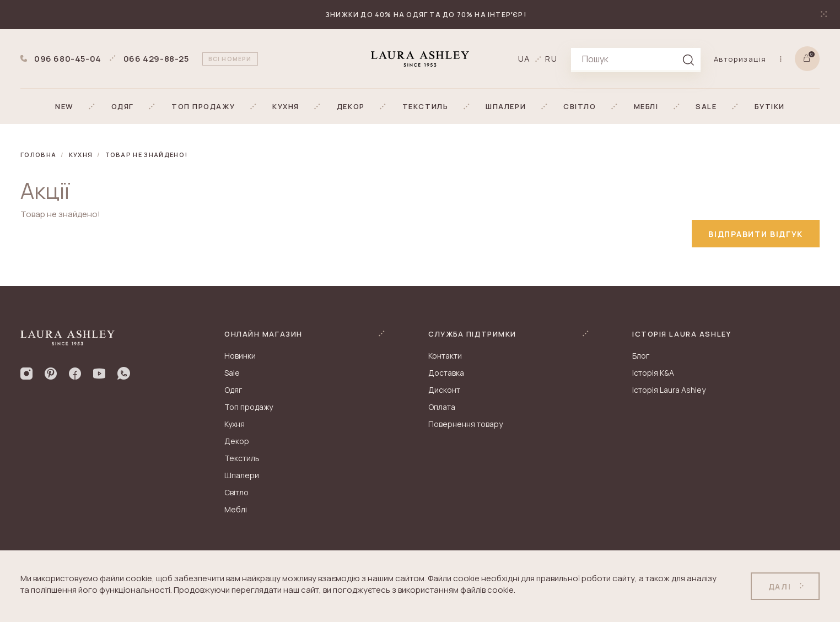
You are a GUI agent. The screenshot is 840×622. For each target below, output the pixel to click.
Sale (232, 373)
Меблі (236, 509)
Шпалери (242, 475)
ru (551, 59)
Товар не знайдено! (147, 155)
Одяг (233, 390)
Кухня (81, 155)
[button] (64, 106)
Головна (38, 155)
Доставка (446, 373)
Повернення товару (465, 424)
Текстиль (242, 458)
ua (525, 59)
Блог (641, 356)
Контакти (445, 356)
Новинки (240, 356)
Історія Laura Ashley (669, 390)
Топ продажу (249, 407)
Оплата (442, 407)
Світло (236, 492)
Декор (237, 441)
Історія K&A (653, 373)
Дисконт (444, 390)
